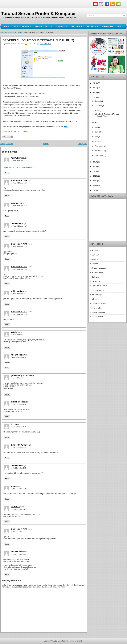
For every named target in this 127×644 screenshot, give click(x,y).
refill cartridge (97, 295)
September (100, 146)
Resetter (95, 264)
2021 (95, 181)
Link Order (93, 26)
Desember (99, 156)
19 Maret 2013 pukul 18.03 (19, 183)
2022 (95, 185)
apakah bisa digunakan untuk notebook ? (19, 167)
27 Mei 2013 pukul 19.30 (18, 509)
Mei (97, 127)
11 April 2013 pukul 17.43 (19, 378)
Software (62, 26)
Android (95, 250)
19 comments (45, 44)
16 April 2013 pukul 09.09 (19, 404)
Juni (97, 132)
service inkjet (97, 308)
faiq (12, 424)
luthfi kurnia (16, 291)
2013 (95, 97)
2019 (95, 171)
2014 (95, 162)
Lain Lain (95, 255)
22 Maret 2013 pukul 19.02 (19, 269)
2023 (95, 190)
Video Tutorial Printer (112, 27)
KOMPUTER (10, 32)
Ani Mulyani (16, 158)
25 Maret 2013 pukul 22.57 (19, 335)
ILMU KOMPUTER (19, 180)
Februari (99, 106)
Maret (98, 110)
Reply (7, 173)
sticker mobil (17, 402)
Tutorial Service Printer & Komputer (39, 14)
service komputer (98, 312)
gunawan (15, 203)
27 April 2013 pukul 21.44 (19, 447)
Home (7, 27)
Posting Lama (83, 144)
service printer (97, 317)
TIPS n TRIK (97, 281)
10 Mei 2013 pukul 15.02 (18, 468)
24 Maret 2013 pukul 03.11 (19, 294)
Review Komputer (99, 268)
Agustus (98, 141)
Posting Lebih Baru (7, 144)
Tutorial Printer (23, 26)
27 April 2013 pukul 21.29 (19, 427)
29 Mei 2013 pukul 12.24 (18, 554)
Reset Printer (97, 259)
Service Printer (44, 26)
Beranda (46, 144)
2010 (95, 83)
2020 (95, 176)
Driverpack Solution (10, 107)
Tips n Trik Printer (99, 290)
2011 (95, 88)
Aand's (14, 332)
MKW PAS (15, 507)
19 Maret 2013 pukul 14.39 (19, 160)
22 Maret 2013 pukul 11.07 (19, 226)
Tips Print (77, 26)
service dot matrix (99, 303)
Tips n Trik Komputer (100, 286)
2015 (95, 167)
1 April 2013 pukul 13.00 (18, 357)
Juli (97, 137)
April (97, 122)
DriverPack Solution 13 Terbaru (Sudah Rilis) (38, 40)
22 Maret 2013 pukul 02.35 (19, 206)
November (99, 151)
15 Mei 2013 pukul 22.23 (18, 489)
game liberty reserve (20, 375)
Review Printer (98, 273)
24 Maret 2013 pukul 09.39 (19, 314)
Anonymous (16, 224)
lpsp (13, 486)
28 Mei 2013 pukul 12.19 (18, 532)
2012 (95, 93)
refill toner (96, 299)
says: (24, 158)
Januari (98, 101)
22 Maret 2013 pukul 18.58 (19, 247)
